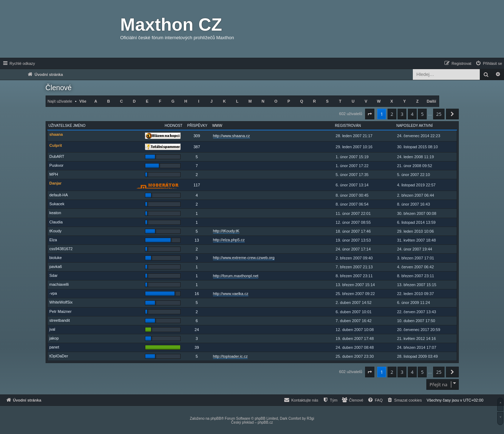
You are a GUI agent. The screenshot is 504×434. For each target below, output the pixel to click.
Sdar (54, 275)
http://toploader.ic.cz (230, 356)
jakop (54, 338)
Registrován (348, 126)
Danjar (56, 183)
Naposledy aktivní (415, 126)
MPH (54, 174)
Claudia (56, 222)
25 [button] (439, 114)
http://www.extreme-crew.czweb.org (244, 258)
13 (197, 240)
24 (197, 330)
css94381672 (61, 249)
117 (197, 185)
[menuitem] (489, 63)
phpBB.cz (265, 422)
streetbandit (60, 320)
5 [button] (422, 114)
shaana (56, 134)
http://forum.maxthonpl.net (236, 276)
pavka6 (56, 267)
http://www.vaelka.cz (231, 294)
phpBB (216, 418)
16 (197, 294)
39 (197, 347)
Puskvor (57, 165)
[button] (370, 114)
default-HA (59, 195)
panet (54, 347)
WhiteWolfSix (61, 302)
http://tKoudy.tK (226, 231)
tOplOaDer (59, 356)
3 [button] (402, 114)
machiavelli (59, 284)
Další (431, 101)
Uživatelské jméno (67, 126)
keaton (55, 213)
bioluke (56, 258)
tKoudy (56, 231)
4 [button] (412, 114)
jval (53, 329)
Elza (53, 240)
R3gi (310, 418)
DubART (57, 156)
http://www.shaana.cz (232, 136)
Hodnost (173, 126)
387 (197, 147)
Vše (83, 101)
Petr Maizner (61, 311)
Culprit (56, 145)
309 (197, 136)
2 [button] (392, 114)
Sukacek (57, 204)
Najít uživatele (60, 101)
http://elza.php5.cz (229, 240)
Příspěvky (198, 126)
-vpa (53, 293)
